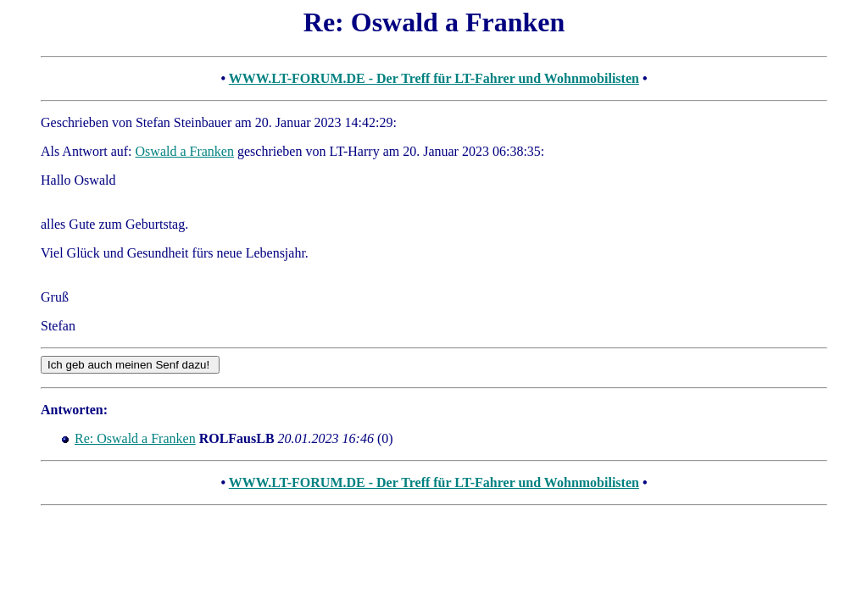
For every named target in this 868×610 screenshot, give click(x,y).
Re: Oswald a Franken (135, 438)
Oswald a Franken (185, 151)
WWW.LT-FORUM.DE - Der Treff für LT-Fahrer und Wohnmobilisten (434, 78)
